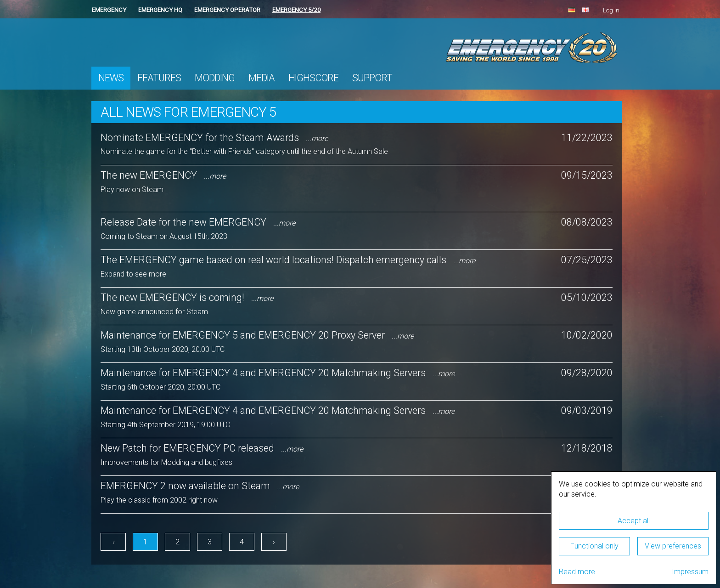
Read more (577, 572)
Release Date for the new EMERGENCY (198, 222)
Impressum (690, 572)
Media (262, 78)
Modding (215, 78)
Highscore (313, 78)
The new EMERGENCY (163, 175)
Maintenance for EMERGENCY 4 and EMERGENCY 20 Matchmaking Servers (278, 373)
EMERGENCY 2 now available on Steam (200, 486)
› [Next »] (274, 542)
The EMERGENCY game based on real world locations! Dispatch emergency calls (288, 260)
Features (159, 78)
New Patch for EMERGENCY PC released (202, 448)
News (111, 78)
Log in (611, 10)
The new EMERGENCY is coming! (187, 297)
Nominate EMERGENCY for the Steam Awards (214, 138)
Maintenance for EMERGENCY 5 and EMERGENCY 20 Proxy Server (257, 335)
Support (372, 78)
